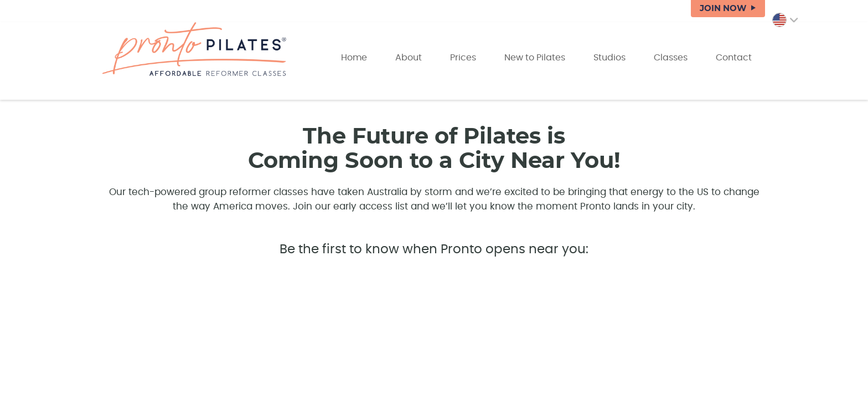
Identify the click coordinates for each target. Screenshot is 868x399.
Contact (734, 58)
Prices (463, 58)
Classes (671, 58)
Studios (609, 58)
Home (354, 58)
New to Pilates (535, 58)
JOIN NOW (723, 9)
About (409, 58)
